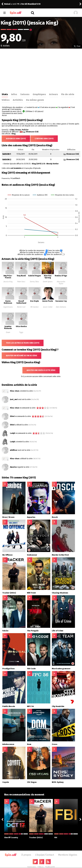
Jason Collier (48, 307)
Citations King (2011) (44, 139)
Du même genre (35, 100)
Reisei (7, 4)
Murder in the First (60, 555)
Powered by (11, 178)
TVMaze (41, 867)
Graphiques (39, 94)
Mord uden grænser (61, 669)
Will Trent (31, 593)
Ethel (12, 416)
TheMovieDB (50, 867)
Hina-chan (15, 391)
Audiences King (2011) (16, 139)
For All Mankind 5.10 (31, 4)
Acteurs (54, 94)
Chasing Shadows (60, 593)
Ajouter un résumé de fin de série (21, 356)
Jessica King (8, 282)
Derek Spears (48, 282)
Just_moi (14, 399)
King (14, 134)
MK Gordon (35, 307)
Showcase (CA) (32, 132)
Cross (55, 744)
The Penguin (33, 631)
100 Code (31, 669)
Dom (29, 744)
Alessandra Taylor (61, 283)
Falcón (5, 631)
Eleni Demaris (61, 307)
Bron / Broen (8, 517)
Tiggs (21, 332)
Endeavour (32, 555)
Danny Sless (34, 282)
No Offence (7, 555)
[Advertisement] (41, 70)
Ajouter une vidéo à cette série (41, 370)
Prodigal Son (8, 669)
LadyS (13, 433)
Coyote (6, 782)
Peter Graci (21, 282)
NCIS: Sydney (58, 782)
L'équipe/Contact (45, 855)
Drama (18, 130)
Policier (25, 130)
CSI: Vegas (32, 782)
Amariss (13, 467)
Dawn (8, 332)
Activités (18, 100)
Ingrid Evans (8, 307)
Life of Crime (58, 631)
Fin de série (68, 94)
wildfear (14, 450)
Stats (5, 94)
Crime (12, 130)
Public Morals (9, 706)
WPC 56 (30, 706)
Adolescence (8, 744)
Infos (14, 94)
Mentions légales (68, 855)
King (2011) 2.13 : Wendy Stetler (45, 164)
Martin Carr (21, 307)
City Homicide (58, 706)
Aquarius (31, 517)
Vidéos (6, 100)
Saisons (25, 94)
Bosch (55, 517)
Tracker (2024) (9, 593)
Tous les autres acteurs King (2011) (23, 343)
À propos (26, 855)
